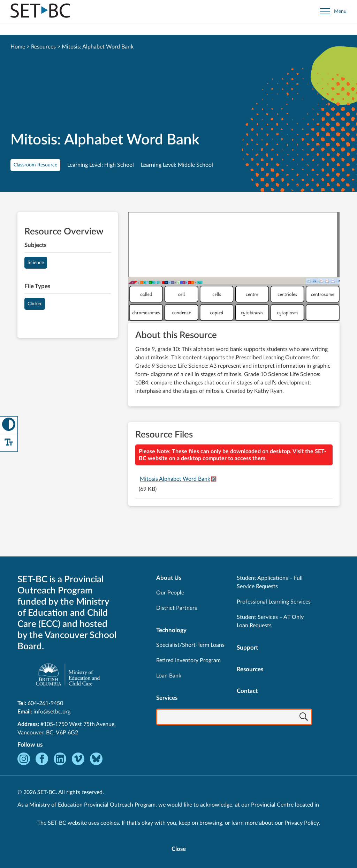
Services (167, 698)
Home (18, 47)
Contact (247, 691)
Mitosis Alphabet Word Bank (175, 479)
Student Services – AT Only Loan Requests (270, 621)
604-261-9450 (45, 703)
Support (247, 648)
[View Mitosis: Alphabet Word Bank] (234, 267)
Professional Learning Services (274, 602)
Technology (171, 630)
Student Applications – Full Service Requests (270, 582)
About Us (169, 578)
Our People (170, 593)
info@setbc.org (52, 712)
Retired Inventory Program (188, 660)
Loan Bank (169, 676)
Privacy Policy (302, 823)
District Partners (177, 608)
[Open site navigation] (333, 11)
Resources (43, 47)
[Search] (304, 718)
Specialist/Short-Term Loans (190, 645)
